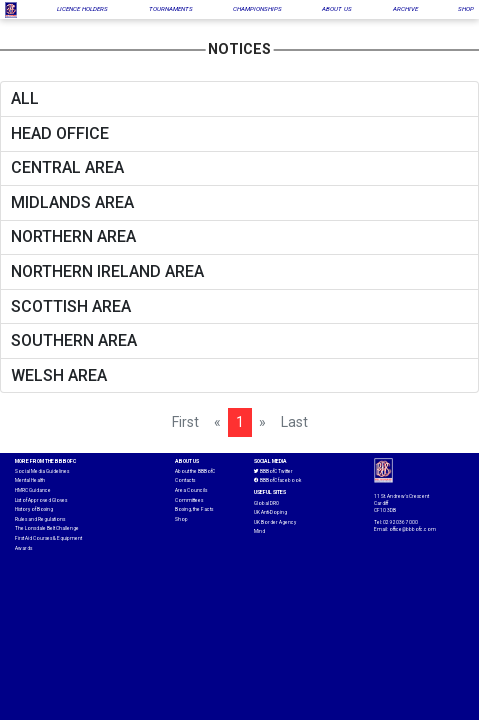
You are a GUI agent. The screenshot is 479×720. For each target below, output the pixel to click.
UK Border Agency (275, 522)
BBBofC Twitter (273, 472)
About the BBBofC (195, 471)
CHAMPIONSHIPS (257, 9)
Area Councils (191, 490)
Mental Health (30, 480)
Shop (181, 519)
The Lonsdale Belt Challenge (47, 528)
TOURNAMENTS (171, 9)
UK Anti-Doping (270, 512)
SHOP (466, 9)
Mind (259, 531)
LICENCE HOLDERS (82, 9)
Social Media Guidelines (42, 471)
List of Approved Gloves (41, 500)
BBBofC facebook (277, 481)
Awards (23, 548)
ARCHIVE (405, 9)
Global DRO (266, 503)
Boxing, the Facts (194, 509)
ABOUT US (337, 9)
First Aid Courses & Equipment (48, 538)
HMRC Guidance (33, 490)
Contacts (185, 480)
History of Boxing (34, 509)
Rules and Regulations (40, 519)
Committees (189, 500)
